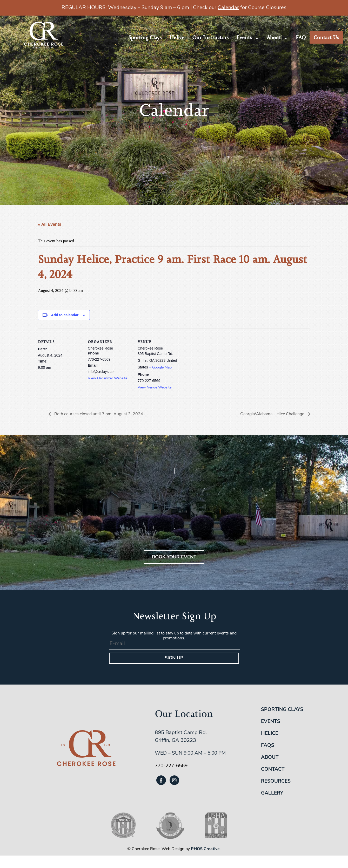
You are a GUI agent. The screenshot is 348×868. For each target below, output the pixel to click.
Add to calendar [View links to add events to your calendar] (65, 315)
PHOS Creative (205, 849)
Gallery (272, 793)
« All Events (50, 224)
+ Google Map (160, 368)
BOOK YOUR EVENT (174, 557)
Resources (276, 781)
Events (244, 37)
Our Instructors (210, 37)
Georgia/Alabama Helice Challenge (273, 414)
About (274, 37)
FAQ (301, 37)
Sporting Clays (145, 37)
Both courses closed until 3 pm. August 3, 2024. (99, 414)
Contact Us (326, 37)
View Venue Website (155, 388)
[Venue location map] (215, 364)
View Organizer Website (108, 378)
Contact (273, 770)
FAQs (268, 746)
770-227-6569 (171, 766)
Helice (177, 37)
